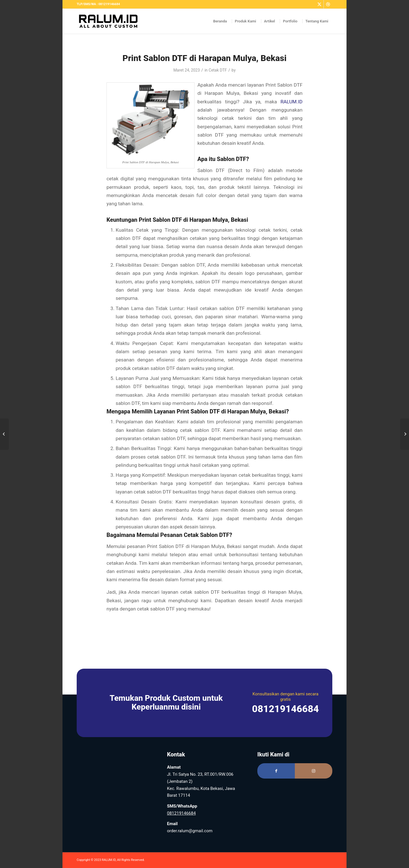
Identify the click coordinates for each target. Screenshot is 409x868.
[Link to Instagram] (314, 771)
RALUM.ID (291, 102)
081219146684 (181, 813)
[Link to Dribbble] (328, 4)
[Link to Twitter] (319, 4)
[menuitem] (220, 21)
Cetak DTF (218, 70)
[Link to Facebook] (276, 771)
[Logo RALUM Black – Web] (111, 21)
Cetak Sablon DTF (206, 535)
